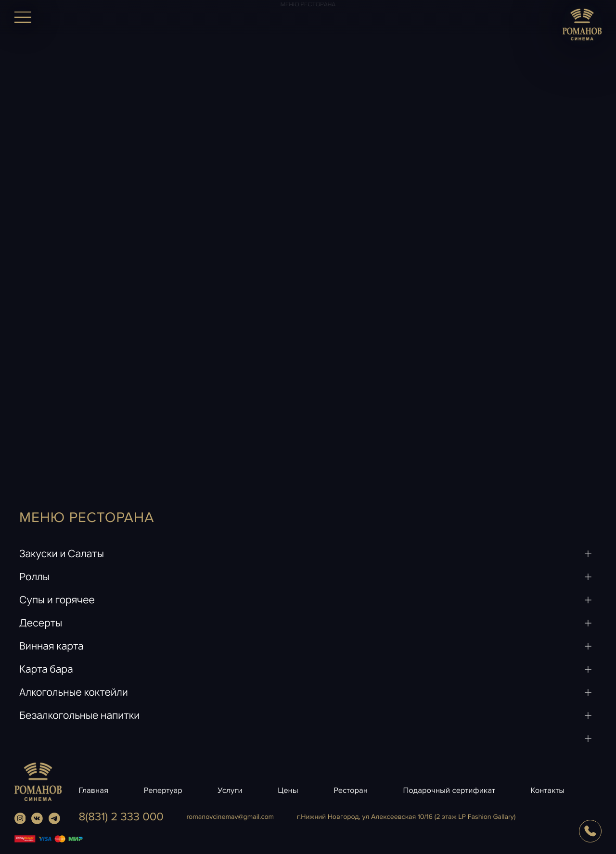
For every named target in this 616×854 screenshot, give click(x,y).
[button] (308, 739)
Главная (93, 790)
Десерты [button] (41, 623)
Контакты (547, 790)
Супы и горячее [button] (57, 600)
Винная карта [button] (51, 646)
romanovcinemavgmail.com (230, 817)
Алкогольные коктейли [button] (74, 693)
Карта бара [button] (46, 669)
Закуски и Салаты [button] (62, 554)
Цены (288, 790)
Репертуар (163, 790)
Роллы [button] (34, 577)
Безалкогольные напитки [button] (79, 716)
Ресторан (351, 790)
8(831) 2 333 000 (121, 817)
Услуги (230, 790)
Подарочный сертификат (449, 790)
